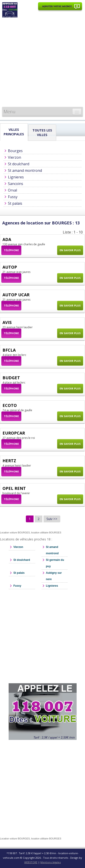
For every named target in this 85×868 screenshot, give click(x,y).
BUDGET (11, 378)
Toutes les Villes (42, 133)
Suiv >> (52, 519)
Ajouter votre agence (60, 9)
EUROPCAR (14, 433)
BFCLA (9, 350)
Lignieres (16, 177)
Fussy (13, 197)
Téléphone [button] (11, 250)
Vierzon (15, 157)
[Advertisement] (42, 62)
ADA (7, 239)
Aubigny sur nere (54, 576)
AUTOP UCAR (16, 295)
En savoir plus (70, 250)
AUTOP (10, 267)
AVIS (7, 322)
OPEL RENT (14, 488)
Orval (12, 190)
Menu (10, 112)
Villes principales (14, 132)
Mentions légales (51, 862)
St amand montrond (25, 170)
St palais (15, 203)
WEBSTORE (31, 862)
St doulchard (19, 164)
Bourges (15, 151)
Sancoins (16, 184)
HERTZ (9, 461)
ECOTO (10, 405)
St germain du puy (55, 563)
